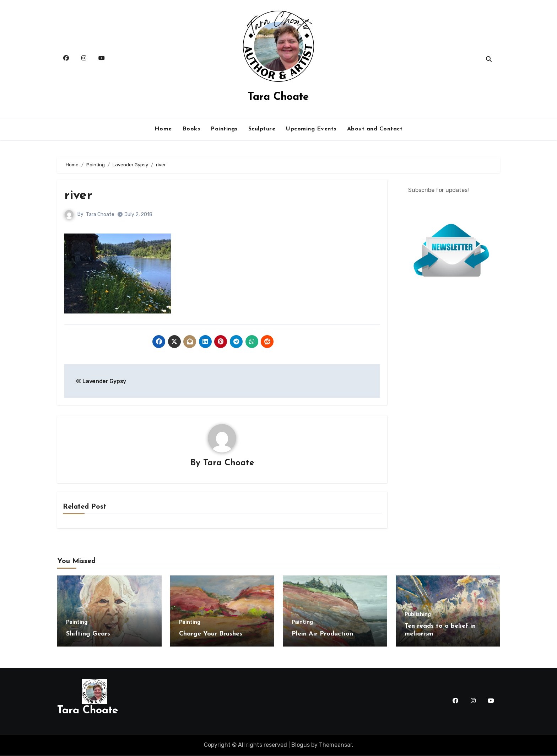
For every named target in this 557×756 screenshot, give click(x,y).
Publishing (418, 615)
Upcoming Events (311, 129)
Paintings (224, 129)
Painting (77, 623)
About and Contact (375, 129)
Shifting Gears (88, 634)
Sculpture (262, 129)
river (79, 196)
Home (163, 129)
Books (191, 129)
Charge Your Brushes (211, 634)
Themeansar (336, 745)
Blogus (301, 745)
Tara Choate (278, 97)
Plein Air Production (322, 634)
